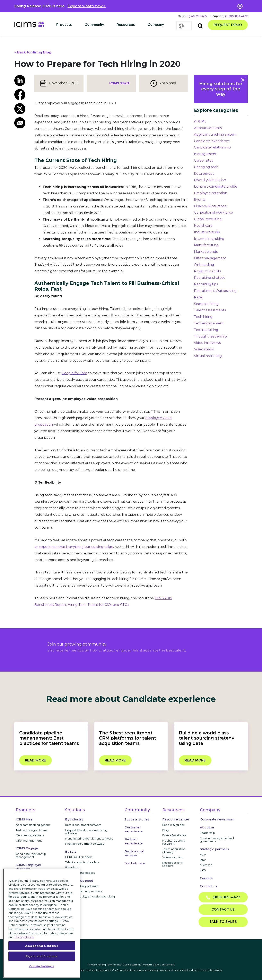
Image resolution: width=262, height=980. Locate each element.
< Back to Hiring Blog (33, 52)
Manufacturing (206, 245)
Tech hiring (203, 317)
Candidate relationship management (31, 855)
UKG (203, 870)
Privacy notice (96, 965)
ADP (203, 854)
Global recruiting (208, 219)
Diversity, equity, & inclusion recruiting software (90, 898)
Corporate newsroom (217, 819)
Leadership (207, 833)
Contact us (209, 886)
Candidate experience (212, 141)
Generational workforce (213, 212)
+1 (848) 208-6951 (197, 16)
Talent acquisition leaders (82, 862)
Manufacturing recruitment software (89, 838)
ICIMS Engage (27, 848)
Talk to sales (223, 922)
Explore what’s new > (87, 6)
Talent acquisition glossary (174, 851)
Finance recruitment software (85, 844)
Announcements (208, 128)
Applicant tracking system (215, 134)
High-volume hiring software (84, 891)
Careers (206, 878)
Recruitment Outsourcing (215, 291)
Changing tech (206, 167)
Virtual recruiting (208, 356)
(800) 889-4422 (223, 897)
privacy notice (234, 653)
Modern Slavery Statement (159, 965)
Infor (203, 860)
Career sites (203, 160)
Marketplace (135, 863)
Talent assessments (210, 310)
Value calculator (173, 857)
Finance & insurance (210, 206)
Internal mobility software (82, 886)
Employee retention (211, 193)
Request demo (228, 25)
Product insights (207, 271)
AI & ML (200, 121)
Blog (165, 830)
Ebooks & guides (173, 825)
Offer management (210, 258)
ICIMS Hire (24, 819)
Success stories (137, 819)
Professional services (134, 853)
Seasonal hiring (206, 304)
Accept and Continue (42, 946)
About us (207, 827)
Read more (36, 760)
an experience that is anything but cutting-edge (74, 547)
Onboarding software (30, 835)
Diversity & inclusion (210, 180)
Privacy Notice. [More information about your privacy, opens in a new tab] (24, 937)
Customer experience (134, 829)
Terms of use (114, 965)
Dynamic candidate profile (216, 186)
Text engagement (209, 323)
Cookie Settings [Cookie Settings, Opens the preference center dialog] (42, 966)
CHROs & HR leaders (79, 857)
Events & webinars (174, 835)
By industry (74, 819)
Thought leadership (210, 336)
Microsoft (206, 865)
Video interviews (207, 343)
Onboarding (204, 265)
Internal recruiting (209, 239)
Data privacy (204, 174)
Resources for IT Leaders (173, 864)
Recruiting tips (206, 284)
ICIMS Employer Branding (29, 867)
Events (200, 200)
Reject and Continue (42, 956)
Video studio (204, 349)
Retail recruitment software (83, 825)
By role (71, 851)
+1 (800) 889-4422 (236, 16)
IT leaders (71, 867)
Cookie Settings (132, 965)
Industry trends (207, 232)
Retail (199, 297)
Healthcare (203, 226)
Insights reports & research (174, 842)
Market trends (206, 252)
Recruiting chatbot (210, 278)
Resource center (176, 819)
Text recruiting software (31, 830)
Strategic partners (214, 849)
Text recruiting (206, 330)
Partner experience (134, 841)
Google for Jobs (75, 373)
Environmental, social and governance (217, 840)
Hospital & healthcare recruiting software (86, 832)
